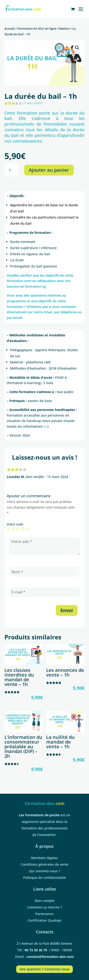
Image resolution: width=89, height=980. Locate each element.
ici (46, 426)
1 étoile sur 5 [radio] (9, 529)
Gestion (64, 28)
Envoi (67, 610)
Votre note (15, 524)
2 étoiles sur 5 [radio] (13, 529)
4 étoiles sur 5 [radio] (23, 529)
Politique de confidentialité (44, 878)
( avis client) (33, 103)
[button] (77, 48)
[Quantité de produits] (11, 170)
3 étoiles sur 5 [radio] (18, 529)
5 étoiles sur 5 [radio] (27, 529)
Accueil (10, 28)
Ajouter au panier (49, 170)
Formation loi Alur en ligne (37, 28)
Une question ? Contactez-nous (44, 969)
